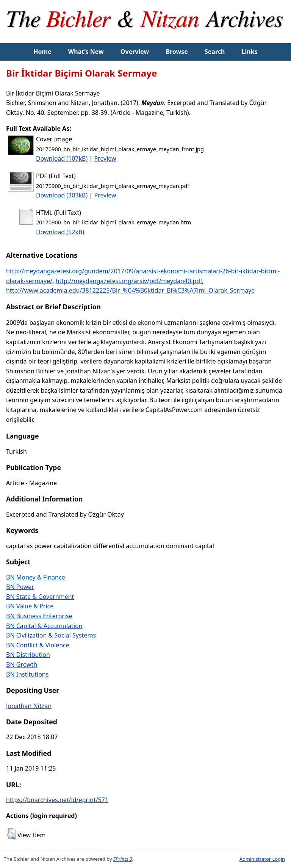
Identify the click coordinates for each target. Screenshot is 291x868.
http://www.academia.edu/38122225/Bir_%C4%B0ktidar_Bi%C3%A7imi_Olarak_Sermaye (130, 290)
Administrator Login (262, 859)
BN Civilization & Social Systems (51, 635)
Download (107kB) (62, 158)
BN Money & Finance (36, 577)
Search (215, 52)
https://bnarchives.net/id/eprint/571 (57, 800)
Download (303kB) (62, 195)
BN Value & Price (30, 606)
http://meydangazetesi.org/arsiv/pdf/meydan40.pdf (129, 281)
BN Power (20, 587)
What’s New (86, 52)
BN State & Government (40, 597)
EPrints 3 (123, 859)
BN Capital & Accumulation (44, 626)
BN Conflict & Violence (38, 645)
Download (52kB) (60, 232)
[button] (12, 834)
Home (42, 52)
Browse (177, 52)
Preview (105, 158)
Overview (135, 52)
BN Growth (22, 664)
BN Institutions (27, 674)
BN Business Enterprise (39, 616)
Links (250, 52)
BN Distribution (28, 655)
